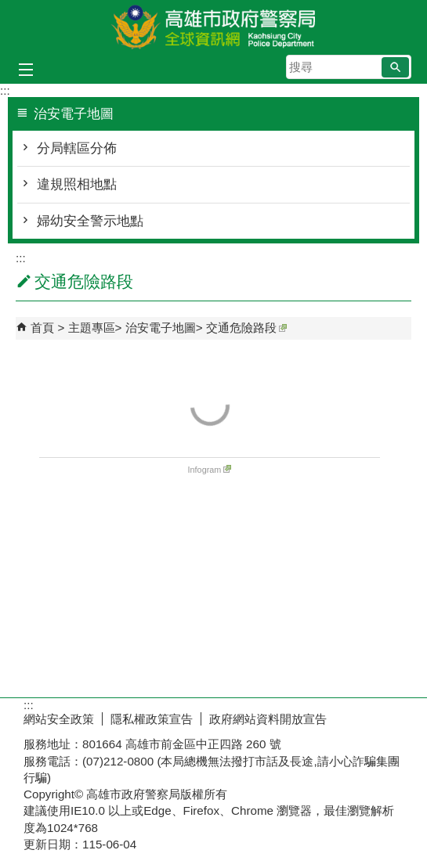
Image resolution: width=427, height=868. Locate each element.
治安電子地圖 (161, 328)
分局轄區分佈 (77, 148)
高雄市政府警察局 (214, 26)
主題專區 (92, 328)
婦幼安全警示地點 (90, 221)
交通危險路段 (246, 328)
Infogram (210, 470)
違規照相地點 (77, 184)
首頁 (42, 328)
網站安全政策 (59, 719)
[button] (395, 67)
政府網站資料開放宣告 (268, 719)
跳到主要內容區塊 (8, 8)
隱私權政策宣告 (152, 719)
